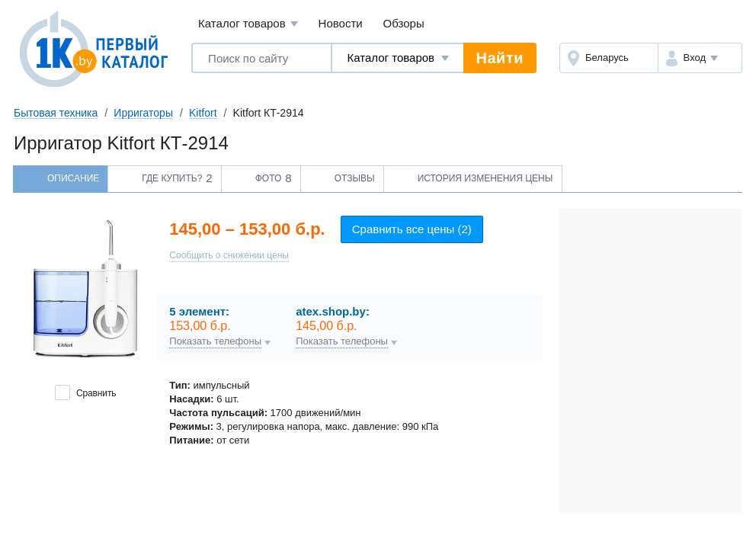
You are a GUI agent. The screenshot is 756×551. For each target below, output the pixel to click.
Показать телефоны (215, 341)
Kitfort (203, 113)
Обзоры (404, 23)
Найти (500, 58)
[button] (700, 58)
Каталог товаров (248, 24)
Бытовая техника (56, 113)
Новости (341, 23)
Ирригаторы (143, 113)
